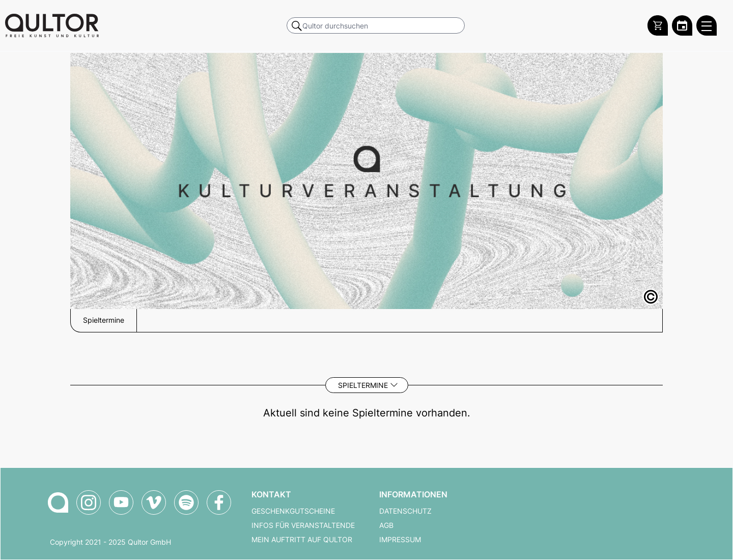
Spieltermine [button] (104, 320)
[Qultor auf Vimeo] (154, 502)
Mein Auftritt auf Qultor (302, 540)
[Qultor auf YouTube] (121, 502)
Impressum (400, 540)
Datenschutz (405, 511)
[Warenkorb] (658, 25)
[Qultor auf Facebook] (219, 502)
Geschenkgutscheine (293, 511)
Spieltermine (363, 385)
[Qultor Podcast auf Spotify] (186, 502)
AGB (386, 525)
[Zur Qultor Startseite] (52, 25)
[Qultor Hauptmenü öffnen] (707, 25)
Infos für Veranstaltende (303, 525)
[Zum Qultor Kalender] (682, 25)
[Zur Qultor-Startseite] (58, 502)
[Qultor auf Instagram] (89, 502)
